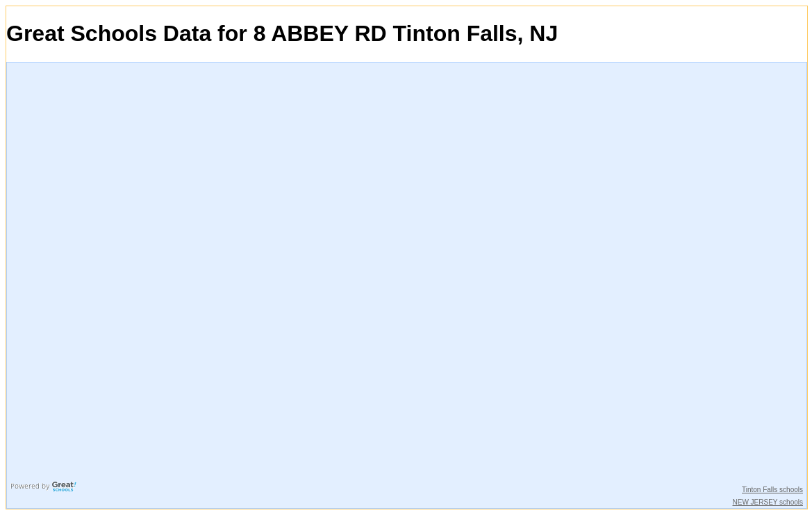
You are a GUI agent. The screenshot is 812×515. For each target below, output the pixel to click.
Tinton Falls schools (772, 490)
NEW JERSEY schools (768, 502)
